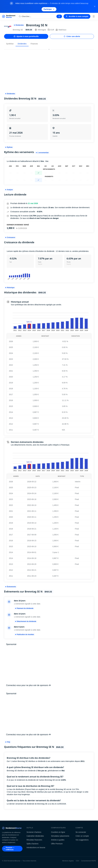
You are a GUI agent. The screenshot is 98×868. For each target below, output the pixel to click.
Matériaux (61, 30)
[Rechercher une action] (36, 16)
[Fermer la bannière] (95, 6)
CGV (77, 861)
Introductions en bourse (36, 847)
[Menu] (94, 16)
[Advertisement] (49, 70)
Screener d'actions (34, 832)
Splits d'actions (32, 844)
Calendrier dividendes (35, 836)
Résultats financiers (34, 840)
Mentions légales (68, 861)
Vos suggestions (82, 840)
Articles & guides (58, 840)
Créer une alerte (72, 36)
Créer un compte (82, 836)
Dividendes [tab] (22, 44)
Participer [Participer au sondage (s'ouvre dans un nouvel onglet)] (49, 9)
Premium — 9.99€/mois (9, 849)
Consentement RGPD (89, 861)
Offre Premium (57, 844)
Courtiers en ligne (58, 832)
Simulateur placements (60, 836)
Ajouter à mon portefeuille (26, 36)
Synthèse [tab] (10, 44)
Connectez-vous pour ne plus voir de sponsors (28, 685)
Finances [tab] (34, 44)
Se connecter (81, 832)
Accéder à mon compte (77, 16)
